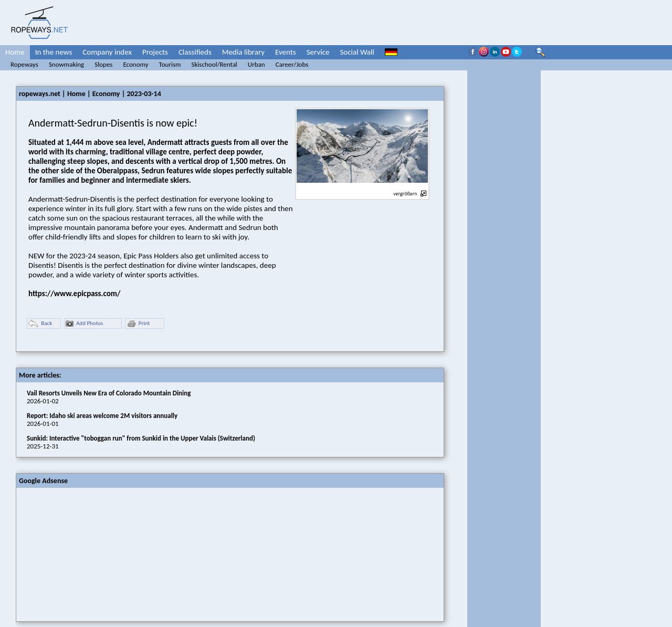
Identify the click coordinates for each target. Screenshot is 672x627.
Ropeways (24, 64)
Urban (256, 64)
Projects (155, 52)
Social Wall (357, 52)
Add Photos (84, 324)
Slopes (103, 64)
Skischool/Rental (214, 64)
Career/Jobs (292, 64)
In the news (54, 52)
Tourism (170, 64)
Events (286, 52)
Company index (107, 52)
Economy (135, 64)
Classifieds (195, 52)
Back (40, 324)
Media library (243, 52)
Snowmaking (66, 64)
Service (318, 52)
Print (138, 324)
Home (15, 52)
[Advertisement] (95, 553)
